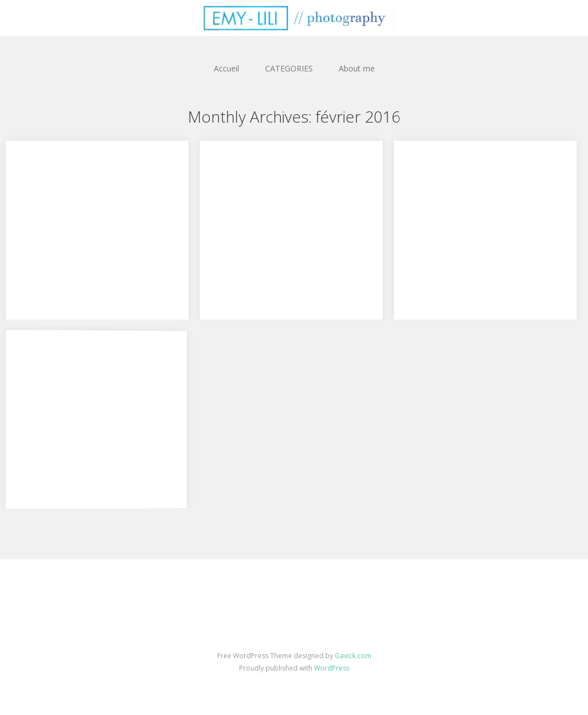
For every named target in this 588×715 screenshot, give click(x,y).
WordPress (332, 668)
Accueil (226, 68)
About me (357, 68)
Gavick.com (353, 656)
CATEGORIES (289, 68)
